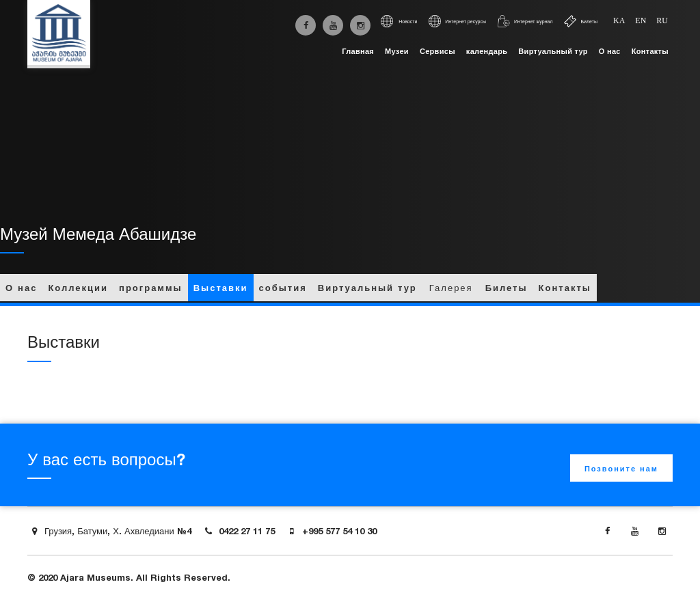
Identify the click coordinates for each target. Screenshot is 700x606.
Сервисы (437, 51)
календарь (487, 51)
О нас (610, 51)
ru (662, 20)
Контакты (650, 51)
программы (151, 288)
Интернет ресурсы (457, 22)
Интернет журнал (525, 22)
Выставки (221, 288)
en (641, 20)
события (283, 288)
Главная (358, 51)
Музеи (397, 51)
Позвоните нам (621, 469)
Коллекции (78, 288)
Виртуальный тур (553, 51)
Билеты (581, 22)
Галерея (451, 288)
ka (619, 20)
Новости (399, 22)
